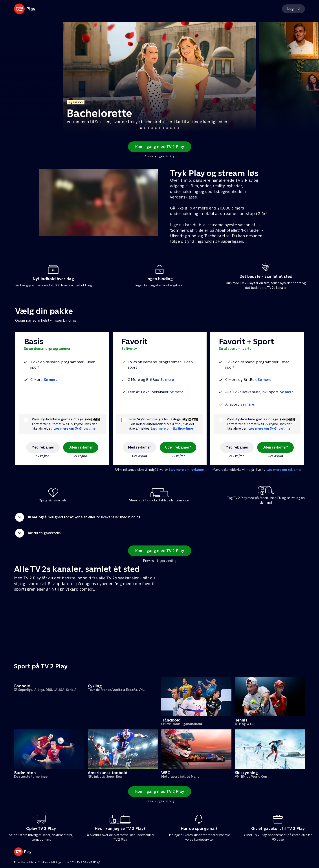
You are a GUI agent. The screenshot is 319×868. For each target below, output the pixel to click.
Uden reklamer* (178, 447)
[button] (159, 517)
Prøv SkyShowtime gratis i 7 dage (58, 419)
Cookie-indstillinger (50, 862)
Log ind (293, 9)
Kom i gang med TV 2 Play (160, 147)
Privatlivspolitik (24, 862)
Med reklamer (43, 447)
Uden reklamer (81, 447)
